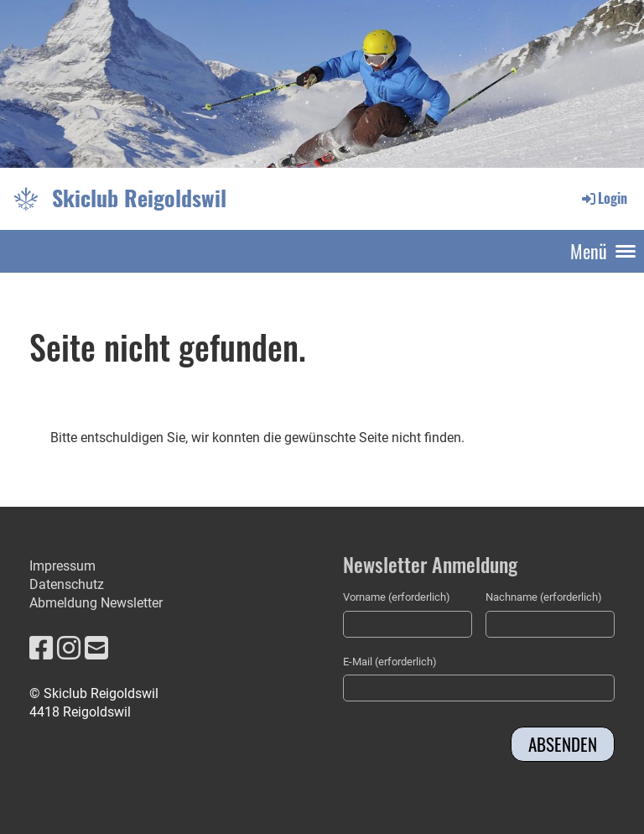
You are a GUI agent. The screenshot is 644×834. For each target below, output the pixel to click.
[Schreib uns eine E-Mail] (96, 649)
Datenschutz (67, 584)
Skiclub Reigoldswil (139, 198)
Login (603, 198)
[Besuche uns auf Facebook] (41, 649)
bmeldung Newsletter (100, 603)
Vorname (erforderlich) (397, 597)
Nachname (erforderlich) (544, 597)
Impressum (62, 566)
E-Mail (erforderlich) (390, 662)
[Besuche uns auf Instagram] (69, 649)
